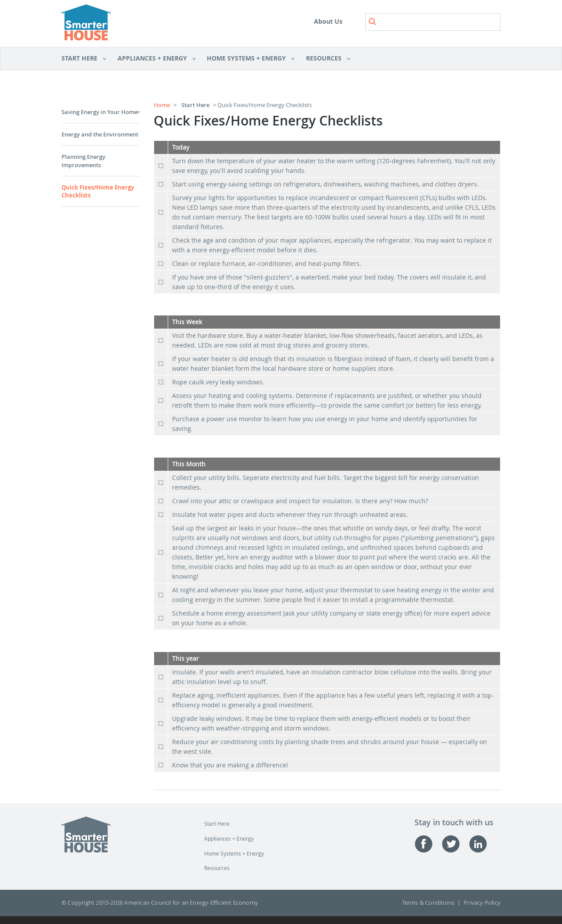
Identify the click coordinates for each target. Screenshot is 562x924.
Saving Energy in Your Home (99, 112)
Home (162, 105)
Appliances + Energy (154, 59)
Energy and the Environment (100, 134)
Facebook (428, 844)
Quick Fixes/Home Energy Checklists (98, 191)
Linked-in (483, 844)
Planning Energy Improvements (83, 161)
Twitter (455, 844)
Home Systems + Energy (248, 59)
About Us (328, 21)
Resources (325, 59)
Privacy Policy (482, 903)
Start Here (84, 59)
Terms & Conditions (429, 903)
